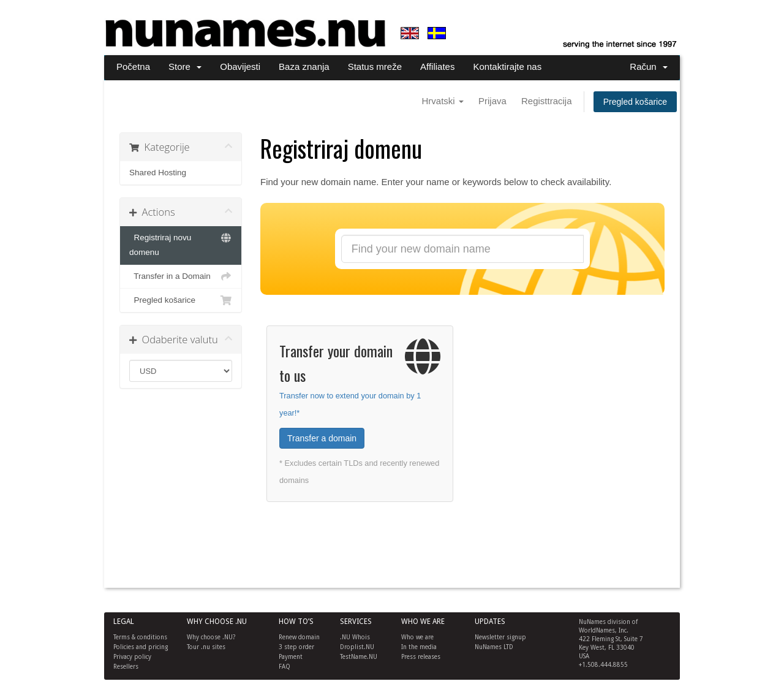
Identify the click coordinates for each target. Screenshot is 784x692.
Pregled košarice (635, 102)
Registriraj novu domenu (181, 244)
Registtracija (547, 101)
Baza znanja (304, 67)
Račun (649, 67)
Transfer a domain (322, 438)
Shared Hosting (158, 173)
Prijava (492, 101)
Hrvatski (442, 101)
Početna (133, 67)
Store (185, 67)
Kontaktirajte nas (507, 67)
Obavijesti (240, 67)
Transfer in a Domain (181, 276)
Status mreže (375, 67)
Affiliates (437, 67)
